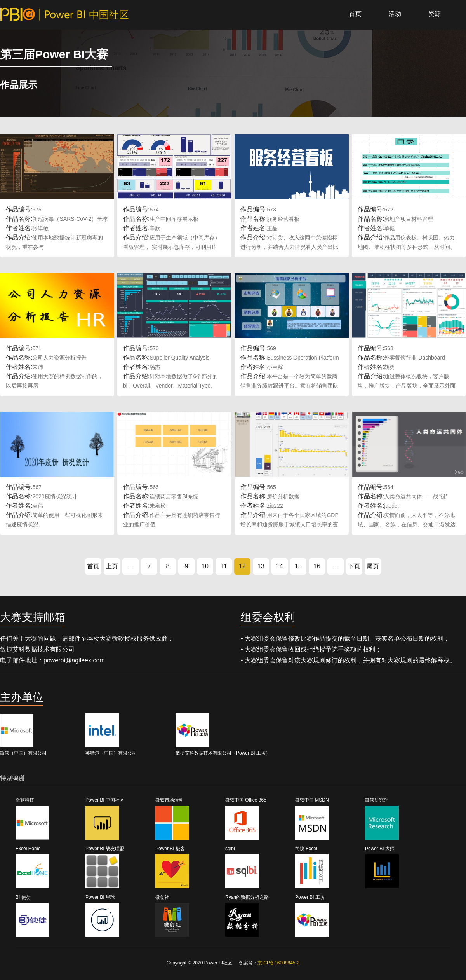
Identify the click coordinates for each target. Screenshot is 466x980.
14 (280, 566)
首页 (355, 14)
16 (317, 566)
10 (205, 566)
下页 (354, 566)
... (130, 566)
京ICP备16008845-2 (278, 963)
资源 (435, 14)
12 (242, 566)
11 (224, 566)
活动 (395, 14)
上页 (112, 566)
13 (261, 566)
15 (298, 566)
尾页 (373, 566)
